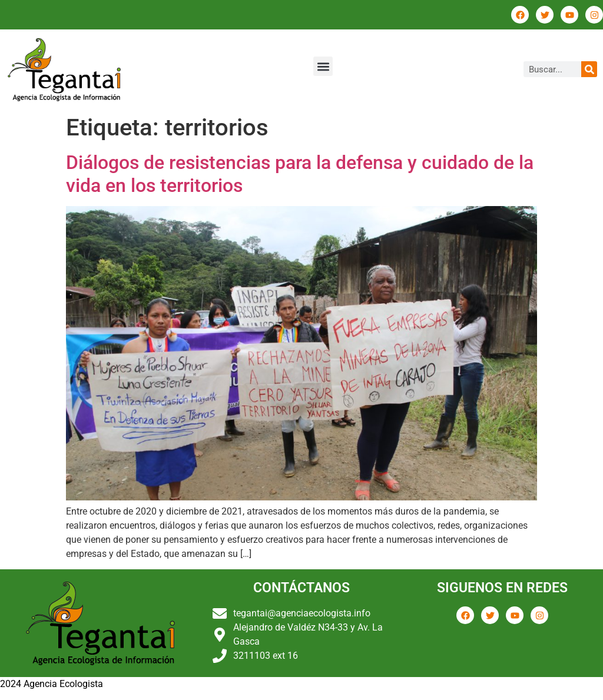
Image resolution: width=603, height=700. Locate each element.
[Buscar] (589, 69)
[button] (323, 66)
